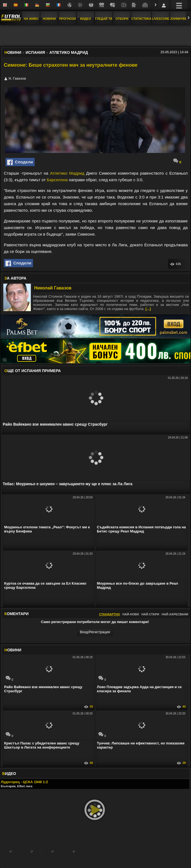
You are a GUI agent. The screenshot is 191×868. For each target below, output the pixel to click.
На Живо (31, 19)
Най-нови (131, 614)
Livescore (161, 19)
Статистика (141, 19)
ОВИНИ (13, 650)
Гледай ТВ (104, 19)
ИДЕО (9, 774)
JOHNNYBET (179, 19)
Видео (86, 19)
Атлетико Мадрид (67, 173)
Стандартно (110, 614)
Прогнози (67, 19)
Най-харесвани (175, 614)
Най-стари (150, 614)
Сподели (20, 162)
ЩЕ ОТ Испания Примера (33, 371)
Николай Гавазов (53, 288)
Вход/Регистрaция (95, 632)
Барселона (57, 180)
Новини (49, 19)
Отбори (122, 19)
